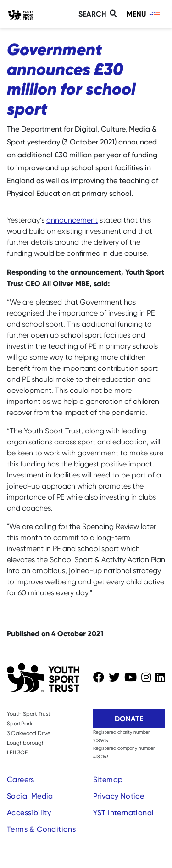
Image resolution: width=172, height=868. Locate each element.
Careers (21, 779)
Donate (129, 719)
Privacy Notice (119, 796)
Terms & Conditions (41, 829)
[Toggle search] (99, 14)
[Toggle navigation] (144, 14)
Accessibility (29, 813)
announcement (72, 220)
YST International (124, 813)
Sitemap (108, 779)
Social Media (30, 796)
